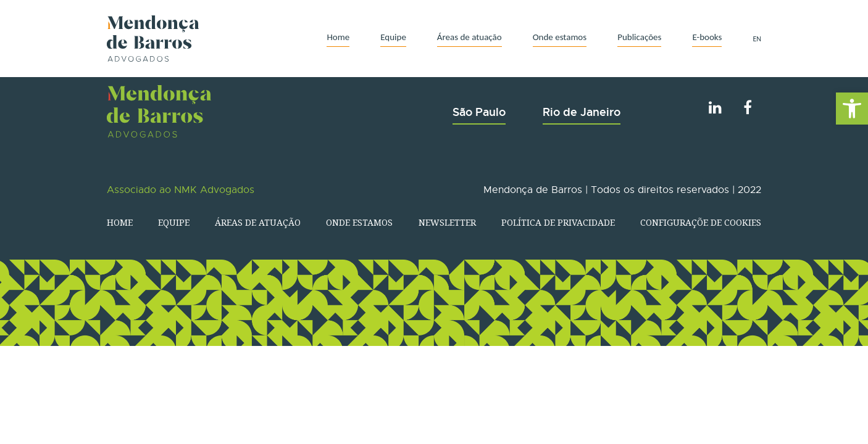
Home (338, 37)
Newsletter (447, 222)
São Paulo (479, 112)
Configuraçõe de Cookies (701, 222)
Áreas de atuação (469, 37)
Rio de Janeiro (582, 112)
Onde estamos (560, 37)
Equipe (393, 37)
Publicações (639, 37)
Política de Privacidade (558, 222)
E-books (707, 37)
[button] (852, 109)
